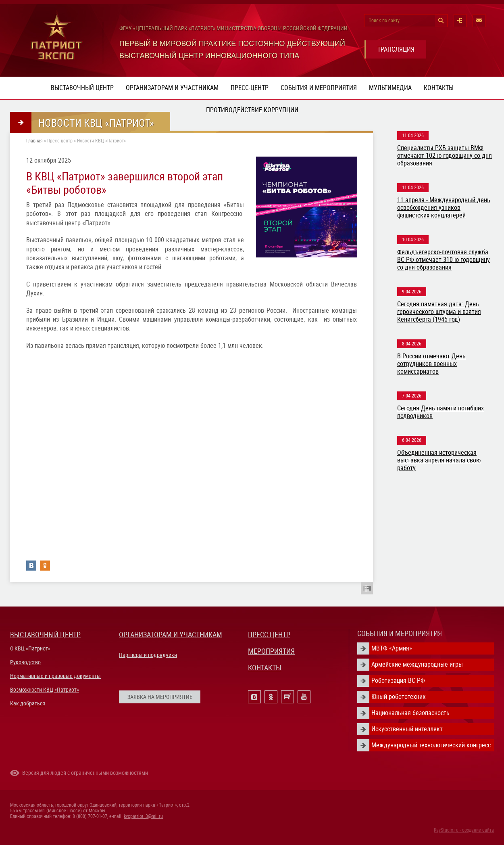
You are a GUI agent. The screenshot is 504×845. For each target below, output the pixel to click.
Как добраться (28, 703)
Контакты (439, 88)
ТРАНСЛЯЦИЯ (396, 49)
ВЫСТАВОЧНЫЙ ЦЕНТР (45, 635)
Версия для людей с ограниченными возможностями (85, 773)
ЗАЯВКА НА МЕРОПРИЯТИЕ (160, 697)
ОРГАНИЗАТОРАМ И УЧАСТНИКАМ (171, 635)
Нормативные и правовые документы (55, 676)
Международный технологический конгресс (431, 745)
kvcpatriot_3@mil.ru (143, 816)
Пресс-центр (250, 88)
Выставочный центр (82, 88)
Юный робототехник (399, 697)
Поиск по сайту (384, 21)
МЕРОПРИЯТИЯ (271, 651)
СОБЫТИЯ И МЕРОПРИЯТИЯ (400, 633)
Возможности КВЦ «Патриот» (45, 690)
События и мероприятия (319, 88)
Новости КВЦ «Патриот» (101, 141)
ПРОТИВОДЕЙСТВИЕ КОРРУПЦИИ (252, 110)
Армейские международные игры (417, 664)
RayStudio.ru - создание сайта (464, 830)
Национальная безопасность (410, 713)
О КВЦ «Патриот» (30, 648)
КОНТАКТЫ (265, 668)
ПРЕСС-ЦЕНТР (269, 635)
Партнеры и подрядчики (148, 655)
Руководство (25, 662)
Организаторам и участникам (172, 88)
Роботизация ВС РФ (398, 681)
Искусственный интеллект (407, 729)
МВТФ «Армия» (392, 648)
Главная (34, 141)
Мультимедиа (390, 88)
